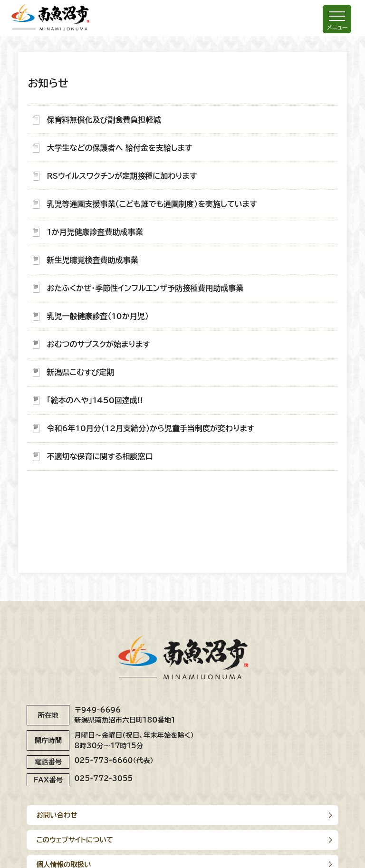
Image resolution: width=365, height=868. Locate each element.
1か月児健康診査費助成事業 (95, 232)
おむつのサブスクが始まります (98, 344)
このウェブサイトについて (75, 840)
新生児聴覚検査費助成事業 (92, 260)
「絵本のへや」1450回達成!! (95, 400)
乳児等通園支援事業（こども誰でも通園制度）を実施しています (152, 204)
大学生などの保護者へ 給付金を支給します (119, 148)
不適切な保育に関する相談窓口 (100, 456)
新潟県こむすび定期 (80, 372)
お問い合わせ (57, 815)
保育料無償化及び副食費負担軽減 (104, 120)
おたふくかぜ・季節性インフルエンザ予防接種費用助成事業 (145, 288)
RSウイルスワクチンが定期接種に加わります (122, 176)
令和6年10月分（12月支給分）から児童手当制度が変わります (150, 428)
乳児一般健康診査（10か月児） (97, 316)
